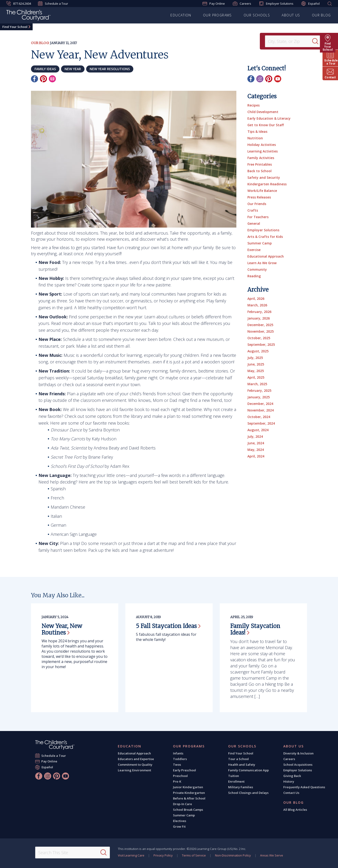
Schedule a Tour (53, 4)
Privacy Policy (163, 855)
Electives (180, 821)
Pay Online (214, 4)
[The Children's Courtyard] (28, 16)
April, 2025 (256, 377)
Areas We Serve (272, 855)
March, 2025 (257, 384)
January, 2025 (259, 397)
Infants (178, 753)
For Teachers (258, 217)
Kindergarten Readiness (267, 184)
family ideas (45, 69)
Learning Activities (263, 151)
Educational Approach (266, 256)
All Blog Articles (295, 810)
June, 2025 (256, 364)
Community (257, 269)
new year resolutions (110, 69)
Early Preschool (184, 770)
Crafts (253, 210)
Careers (242, 4)
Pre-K (177, 781)
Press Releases (259, 197)
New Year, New (62, 629)
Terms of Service (194, 855)
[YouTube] (278, 79)
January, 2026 (259, 318)
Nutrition (255, 138)
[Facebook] (35, 79)
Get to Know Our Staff (266, 125)
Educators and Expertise (136, 759)
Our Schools (257, 15)
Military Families (241, 787)
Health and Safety (242, 765)
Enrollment (236, 781)
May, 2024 (256, 450)
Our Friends (257, 204)
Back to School (259, 171)
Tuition (234, 776)
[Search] (318, 41)
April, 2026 (256, 299)
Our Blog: (40, 43)
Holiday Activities (262, 145)
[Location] (290, 41)
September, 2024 (261, 423)
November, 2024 (261, 410)
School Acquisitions (298, 765)
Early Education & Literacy (269, 118)
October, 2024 (259, 417)
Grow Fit (179, 826)
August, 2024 (258, 430)
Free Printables (260, 164)
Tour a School (238, 759)
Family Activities (261, 158)
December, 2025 (260, 325)
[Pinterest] (43, 79)
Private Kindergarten (189, 793)
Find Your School (15, 27)
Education (181, 15)
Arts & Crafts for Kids (265, 237)
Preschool (180, 776)
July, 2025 (255, 358)
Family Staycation (255, 629)
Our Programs (217, 15)
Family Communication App (248, 770)
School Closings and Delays (248, 793)
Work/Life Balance (262, 191)
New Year (73, 69)
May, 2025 (256, 371)
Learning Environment (134, 770)
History (289, 781)
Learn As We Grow (262, 263)
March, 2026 (257, 305)
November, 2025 (261, 331)
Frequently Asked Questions (304, 787)
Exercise (254, 250)
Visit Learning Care (131, 855)
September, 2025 (261, 345)
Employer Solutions (276, 4)
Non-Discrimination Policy (233, 855)
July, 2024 (255, 436)
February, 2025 (259, 390)
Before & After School (189, 798)
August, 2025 (258, 351)
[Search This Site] (73, 853)
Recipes (253, 105)
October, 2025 (259, 338)
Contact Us (291, 793)
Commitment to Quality (135, 765)
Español (311, 4)
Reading (254, 276)
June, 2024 (256, 443)
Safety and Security (264, 177)
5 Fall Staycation (168, 626)
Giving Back (292, 776)
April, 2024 (256, 456)
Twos (177, 765)
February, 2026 (259, 312)
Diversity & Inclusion (298, 753)
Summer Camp (260, 243)
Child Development (263, 112)
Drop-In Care (182, 804)
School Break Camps (188, 810)
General (254, 223)
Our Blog (321, 15)
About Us (291, 15)
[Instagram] (260, 79)
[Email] (52, 79)
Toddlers (180, 759)
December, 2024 (260, 404)
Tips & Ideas (257, 131)
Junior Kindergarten (188, 787)
